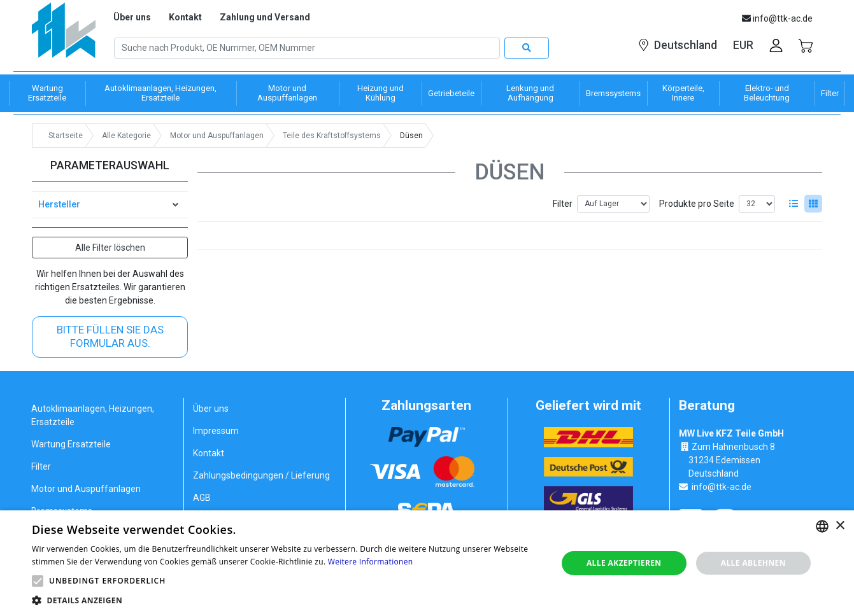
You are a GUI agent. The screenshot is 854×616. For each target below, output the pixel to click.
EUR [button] (743, 45)
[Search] (307, 48)
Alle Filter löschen (110, 248)
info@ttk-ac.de (722, 487)
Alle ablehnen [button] (753, 563)
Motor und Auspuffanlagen (86, 489)
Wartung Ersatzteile (71, 444)
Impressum (216, 431)
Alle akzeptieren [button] (624, 563)
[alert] (427, 563)
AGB (202, 498)
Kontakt (185, 17)
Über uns (132, 17)
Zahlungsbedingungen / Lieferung (261, 475)
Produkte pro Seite (697, 204)
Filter (563, 204)
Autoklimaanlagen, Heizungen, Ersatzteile (93, 415)
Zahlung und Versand (265, 17)
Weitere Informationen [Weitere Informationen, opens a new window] (371, 562)
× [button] (840, 526)
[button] (38, 581)
